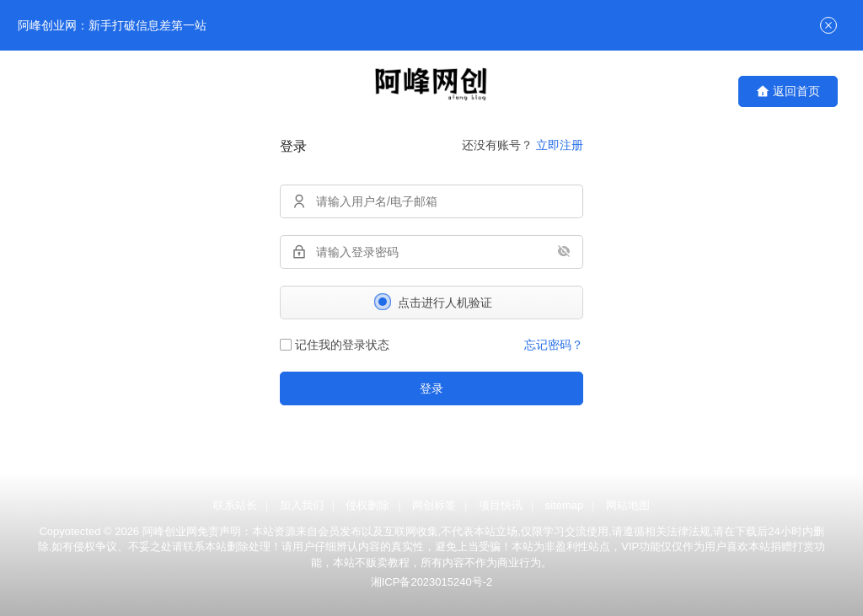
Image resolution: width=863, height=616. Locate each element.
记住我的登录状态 (335, 345)
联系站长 (235, 505)
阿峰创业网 (170, 531)
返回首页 (788, 91)
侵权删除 (367, 505)
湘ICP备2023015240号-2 (432, 582)
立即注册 (560, 145)
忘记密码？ (554, 345)
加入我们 (302, 505)
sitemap (565, 505)
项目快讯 (501, 505)
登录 (431, 388)
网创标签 (434, 505)
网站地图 (628, 505)
